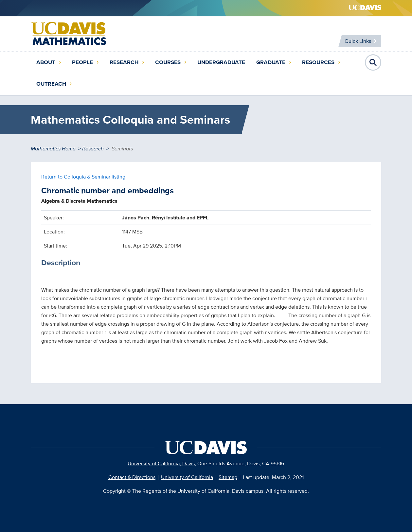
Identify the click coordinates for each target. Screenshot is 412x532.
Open (373, 62)
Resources (318, 62)
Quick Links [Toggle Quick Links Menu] (358, 41)
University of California (187, 477)
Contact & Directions (132, 477)
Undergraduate (221, 62)
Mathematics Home (53, 149)
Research (124, 62)
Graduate (271, 62)
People (82, 62)
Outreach (51, 84)
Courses (168, 62)
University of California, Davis (161, 463)
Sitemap (228, 477)
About (46, 62)
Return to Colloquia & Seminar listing (83, 177)
